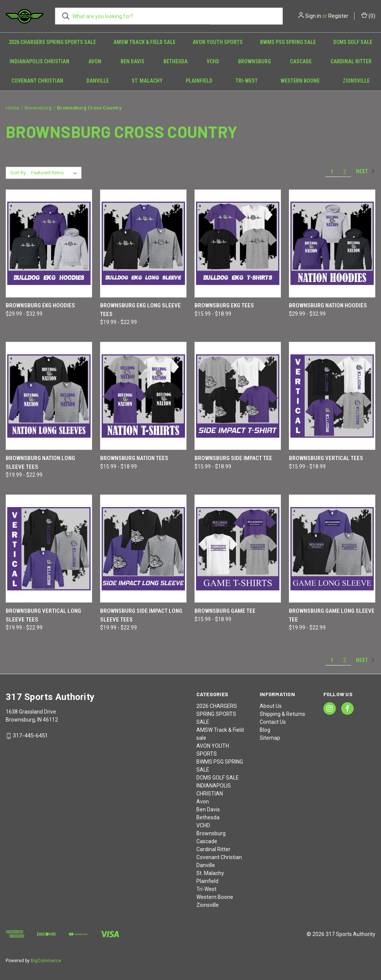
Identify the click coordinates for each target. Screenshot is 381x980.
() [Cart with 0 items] (368, 16)
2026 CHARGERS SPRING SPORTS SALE (52, 42)
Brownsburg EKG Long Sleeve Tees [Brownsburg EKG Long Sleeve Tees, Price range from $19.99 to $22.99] (140, 310)
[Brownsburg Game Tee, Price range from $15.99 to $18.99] (238, 549)
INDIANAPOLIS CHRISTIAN (39, 61)
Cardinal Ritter (351, 61)
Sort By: (19, 173)
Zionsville (208, 905)
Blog (265, 730)
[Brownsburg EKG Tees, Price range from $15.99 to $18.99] (238, 243)
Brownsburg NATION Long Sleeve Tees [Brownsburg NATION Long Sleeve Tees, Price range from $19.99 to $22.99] (40, 463)
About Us (271, 706)
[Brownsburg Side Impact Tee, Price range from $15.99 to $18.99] (238, 396)
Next (365, 171)
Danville (98, 81)
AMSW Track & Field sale (144, 42)
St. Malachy (147, 81)
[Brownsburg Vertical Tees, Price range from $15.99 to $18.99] (332, 396)
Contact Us (273, 722)
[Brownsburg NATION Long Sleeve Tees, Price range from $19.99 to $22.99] (49, 396)
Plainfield (199, 81)
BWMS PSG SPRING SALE (288, 42)
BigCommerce (46, 961)
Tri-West (247, 81)
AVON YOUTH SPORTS (218, 42)
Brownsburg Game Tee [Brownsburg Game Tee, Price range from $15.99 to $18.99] (225, 611)
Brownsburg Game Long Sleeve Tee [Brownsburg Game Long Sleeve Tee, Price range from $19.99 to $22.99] (332, 615)
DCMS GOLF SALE (353, 42)
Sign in (313, 16)
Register (338, 16)
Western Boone (300, 81)
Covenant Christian (37, 81)
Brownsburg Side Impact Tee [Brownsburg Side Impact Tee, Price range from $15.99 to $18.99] (233, 458)
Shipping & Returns (282, 714)
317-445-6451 (30, 736)
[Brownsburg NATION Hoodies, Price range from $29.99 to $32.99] (332, 243)
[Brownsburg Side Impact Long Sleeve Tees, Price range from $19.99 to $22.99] (143, 549)
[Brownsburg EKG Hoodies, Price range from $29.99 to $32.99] (49, 243)
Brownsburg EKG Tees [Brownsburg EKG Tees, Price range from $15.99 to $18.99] (224, 305)
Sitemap (270, 738)
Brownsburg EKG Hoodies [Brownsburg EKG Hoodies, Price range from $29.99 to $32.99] (40, 305)
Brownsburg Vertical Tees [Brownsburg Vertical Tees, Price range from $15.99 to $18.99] (326, 458)
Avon (95, 61)
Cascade (301, 61)
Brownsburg (254, 61)
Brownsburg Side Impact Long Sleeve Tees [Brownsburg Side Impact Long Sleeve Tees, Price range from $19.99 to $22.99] (141, 615)
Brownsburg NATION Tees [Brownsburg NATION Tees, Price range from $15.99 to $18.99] (134, 458)
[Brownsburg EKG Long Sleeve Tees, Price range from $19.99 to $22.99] (143, 243)
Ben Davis (132, 61)
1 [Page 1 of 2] (332, 172)
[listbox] (56, 173)
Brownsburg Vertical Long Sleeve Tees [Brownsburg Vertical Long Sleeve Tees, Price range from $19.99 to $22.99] (43, 615)
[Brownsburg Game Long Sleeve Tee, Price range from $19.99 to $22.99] (332, 549)
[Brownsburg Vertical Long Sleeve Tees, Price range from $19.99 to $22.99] (49, 549)
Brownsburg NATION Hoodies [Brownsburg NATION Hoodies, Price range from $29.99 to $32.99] (328, 305)
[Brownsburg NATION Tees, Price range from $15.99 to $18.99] (143, 396)
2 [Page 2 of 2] (345, 172)
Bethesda (176, 61)
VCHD (213, 61)
